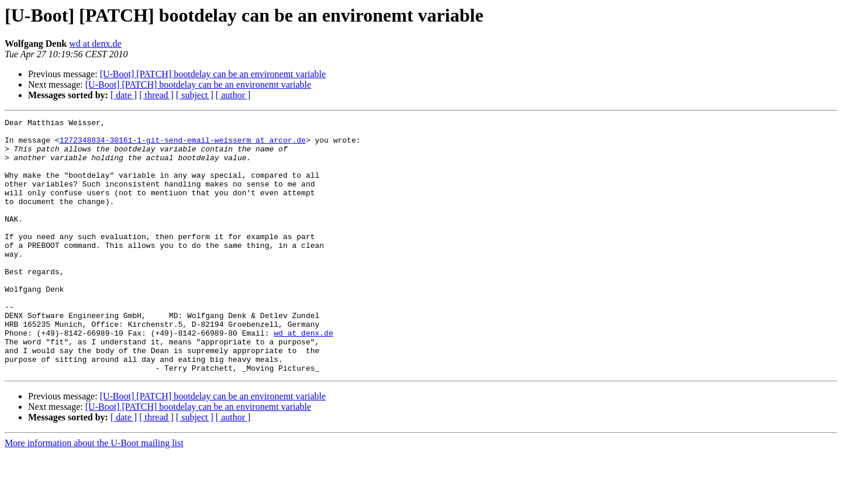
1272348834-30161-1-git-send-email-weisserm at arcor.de (183, 145)
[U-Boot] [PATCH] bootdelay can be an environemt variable (213, 74)
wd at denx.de (95, 44)
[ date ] (124, 95)
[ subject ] (195, 95)
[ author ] (233, 95)
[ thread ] (156, 95)
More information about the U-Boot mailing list (94, 494)
